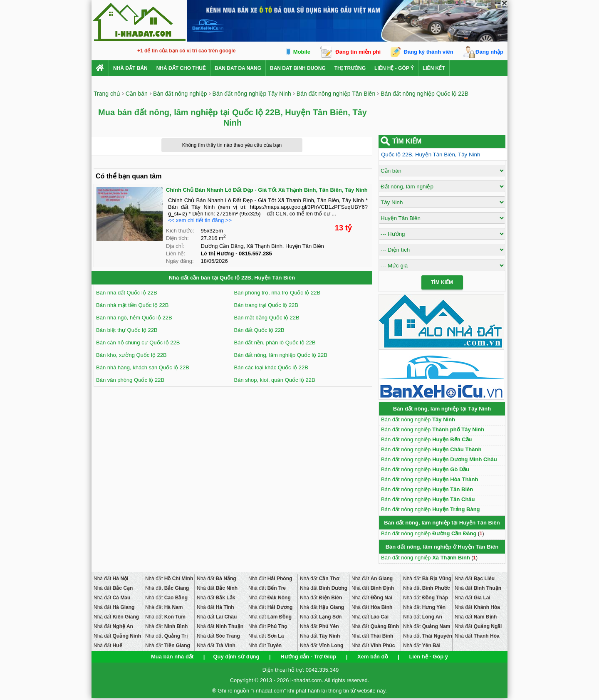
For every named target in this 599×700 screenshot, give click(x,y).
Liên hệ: (176, 254)
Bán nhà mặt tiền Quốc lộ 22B (132, 305)
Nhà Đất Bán (130, 68)
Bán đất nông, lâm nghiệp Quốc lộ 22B (281, 355)
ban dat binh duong (298, 68)
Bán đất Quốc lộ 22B (259, 330)
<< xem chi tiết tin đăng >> (200, 220)
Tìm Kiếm (442, 282)
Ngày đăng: (180, 261)
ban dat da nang (238, 68)
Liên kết (434, 68)
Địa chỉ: (175, 246)
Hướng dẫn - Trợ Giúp (308, 657)
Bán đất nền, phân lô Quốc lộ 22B (275, 343)
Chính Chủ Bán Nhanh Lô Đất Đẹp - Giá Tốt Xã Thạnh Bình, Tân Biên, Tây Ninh (267, 190)
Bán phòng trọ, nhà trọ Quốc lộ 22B (277, 293)
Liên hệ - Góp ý (394, 68)
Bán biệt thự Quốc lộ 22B (127, 330)
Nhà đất (111, 579)
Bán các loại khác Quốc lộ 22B (271, 367)
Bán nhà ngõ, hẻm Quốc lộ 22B (134, 318)
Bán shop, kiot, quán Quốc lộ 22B (275, 380)
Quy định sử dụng (236, 657)
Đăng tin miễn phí (358, 52)
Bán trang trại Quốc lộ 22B (266, 305)
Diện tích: (177, 238)
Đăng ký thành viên (429, 52)
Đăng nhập (489, 52)
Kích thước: (180, 231)
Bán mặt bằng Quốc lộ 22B (267, 318)
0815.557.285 (255, 254)
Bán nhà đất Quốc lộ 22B (127, 293)
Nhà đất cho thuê (181, 68)
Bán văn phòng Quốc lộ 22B (130, 380)
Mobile (302, 52)
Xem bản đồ (373, 657)
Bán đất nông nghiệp (418, 419)
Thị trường (350, 68)
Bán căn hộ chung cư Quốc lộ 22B (138, 343)
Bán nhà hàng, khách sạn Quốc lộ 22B (143, 367)
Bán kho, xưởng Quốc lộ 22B (131, 355)
